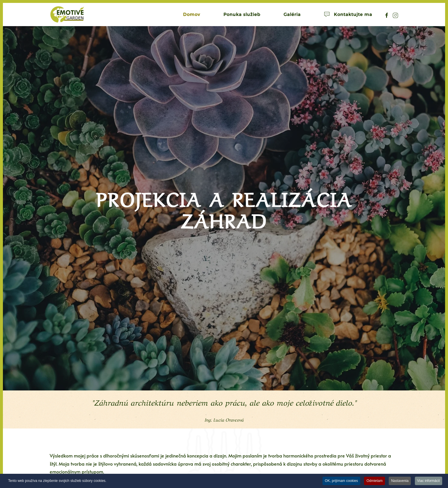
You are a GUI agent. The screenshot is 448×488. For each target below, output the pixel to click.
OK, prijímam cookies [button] (341, 481)
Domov (192, 14)
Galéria (292, 14)
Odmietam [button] (374, 481)
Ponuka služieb (242, 14)
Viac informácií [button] (429, 481)
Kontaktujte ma (348, 15)
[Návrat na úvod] (67, 15)
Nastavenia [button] (400, 481)
